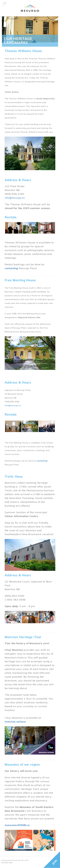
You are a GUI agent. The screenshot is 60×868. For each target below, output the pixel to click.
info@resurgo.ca (15, 198)
